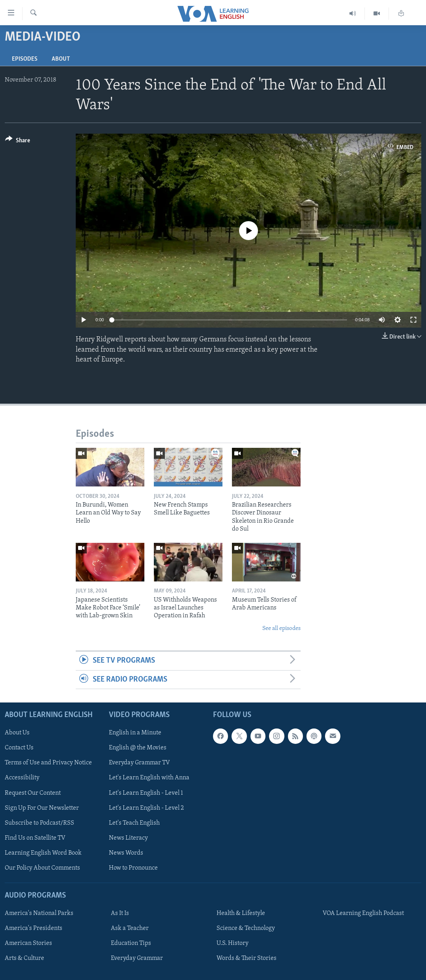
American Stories (28, 943)
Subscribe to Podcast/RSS (39, 823)
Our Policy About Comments (42, 868)
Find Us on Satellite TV (35, 838)
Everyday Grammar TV (139, 763)
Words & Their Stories (247, 958)
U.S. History (233, 943)
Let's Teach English (134, 823)
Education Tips (131, 943)
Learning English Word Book (43, 853)
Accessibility (22, 778)
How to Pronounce (133, 868)
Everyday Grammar (137, 958)
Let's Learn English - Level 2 (146, 808)
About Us (17, 733)
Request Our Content (33, 793)
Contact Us (19, 748)
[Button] (18, 142)
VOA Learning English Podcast (363, 913)
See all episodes (281, 629)
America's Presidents (34, 928)
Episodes (25, 59)
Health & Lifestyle (241, 913)
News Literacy (128, 838)
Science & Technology (246, 928)
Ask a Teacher (130, 928)
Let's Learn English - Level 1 (146, 793)
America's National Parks (39, 913)
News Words (126, 853)
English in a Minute (135, 733)
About (61, 59)
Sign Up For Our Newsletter (42, 808)
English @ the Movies (138, 748)
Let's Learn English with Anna (149, 778)
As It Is (120, 913)
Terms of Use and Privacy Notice (48, 763)
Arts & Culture (24, 958)
